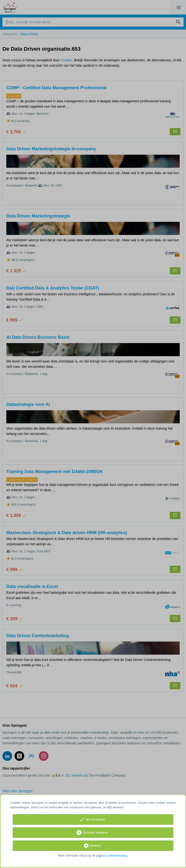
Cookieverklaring (116, 856)
